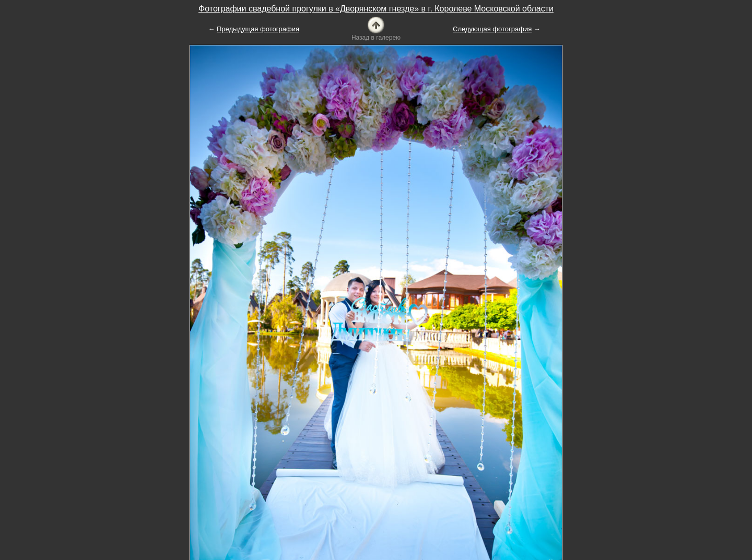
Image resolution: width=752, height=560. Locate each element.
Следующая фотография (492, 29)
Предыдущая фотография (258, 29)
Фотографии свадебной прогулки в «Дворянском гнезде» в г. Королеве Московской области (376, 9)
